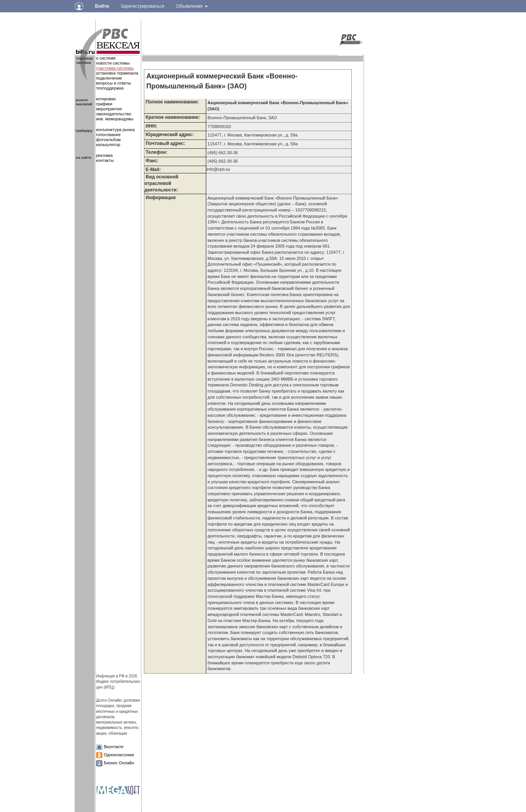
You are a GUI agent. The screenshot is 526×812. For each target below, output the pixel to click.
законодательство (114, 114)
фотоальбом (108, 140)
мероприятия (109, 109)
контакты (105, 160)
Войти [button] (102, 6)
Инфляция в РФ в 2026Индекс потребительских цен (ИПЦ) (118, 682)
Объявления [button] (192, 6)
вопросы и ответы (113, 83)
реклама (104, 155)
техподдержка (110, 88)
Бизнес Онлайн (119, 763)
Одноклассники (119, 755)
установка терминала (117, 73)
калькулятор (108, 145)
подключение (109, 78)
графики (104, 104)
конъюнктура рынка (115, 130)
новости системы (113, 63)
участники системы (115, 68)
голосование (108, 135)
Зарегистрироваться (142, 6)
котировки (106, 99)
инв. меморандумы (114, 119)
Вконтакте (114, 747)
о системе (106, 58)
